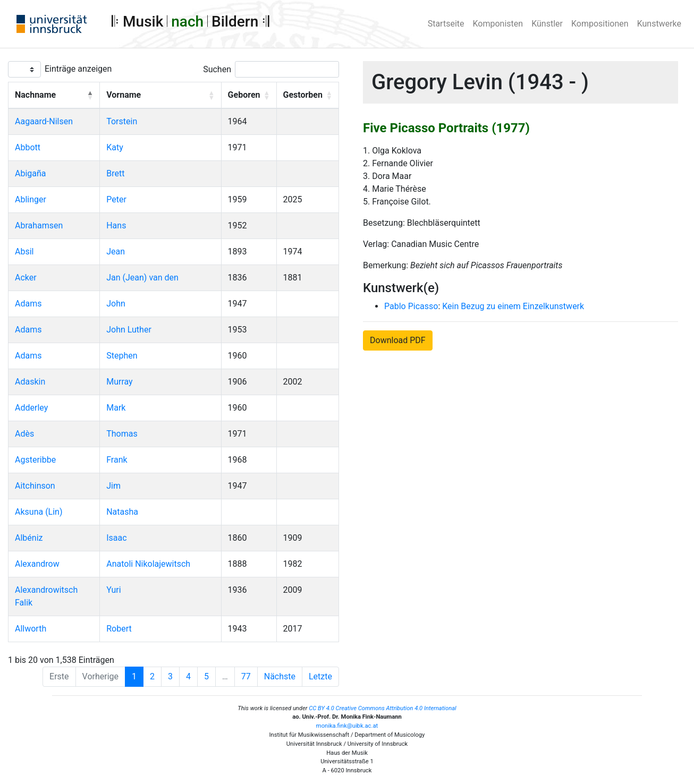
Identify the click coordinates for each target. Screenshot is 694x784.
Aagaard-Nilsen (44, 121)
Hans (116, 225)
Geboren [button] (244, 95)
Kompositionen (600, 24)
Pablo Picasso (411, 306)
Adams (28, 304)
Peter (116, 199)
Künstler (547, 24)
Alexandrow (37, 564)
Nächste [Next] (280, 676)
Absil (24, 252)
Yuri (113, 590)
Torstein (122, 121)
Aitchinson (35, 486)
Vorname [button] (124, 95)
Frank (117, 460)
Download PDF (398, 340)
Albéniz (29, 538)
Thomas (122, 434)
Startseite (446, 24)
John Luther (129, 330)
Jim (113, 486)
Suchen (217, 69)
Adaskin (30, 382)
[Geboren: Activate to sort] (249, 96)
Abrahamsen (39, 225)
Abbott (28, 147)
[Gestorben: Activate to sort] (308, 96)
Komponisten (498, 24)
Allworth (31, 629)
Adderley (31, 408)
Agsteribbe (35, 460)
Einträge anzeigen (78, 69)
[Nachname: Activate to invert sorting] (54, 96)
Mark (116, 408)
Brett (115, 173)
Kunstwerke (659, 24)
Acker (26, 278)
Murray (119, 382)
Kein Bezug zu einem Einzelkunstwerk (513, 306)
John (116, 304)
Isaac (116, 538)
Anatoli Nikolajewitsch (148, 564)
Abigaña (31, 173)
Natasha (122, 512)
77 (246, 676)
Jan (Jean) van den (142, 278)
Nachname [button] (35, 95)
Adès (24, 434)
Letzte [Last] (320, 676)
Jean (116, 252)
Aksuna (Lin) (39, 512)
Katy (115, 147)
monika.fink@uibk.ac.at (347, 726)
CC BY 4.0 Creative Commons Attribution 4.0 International (383, 708)
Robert (119, 629)
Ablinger (31, 199)
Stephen (122, 356)
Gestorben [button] (303, 95)
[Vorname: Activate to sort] (160, 96)
